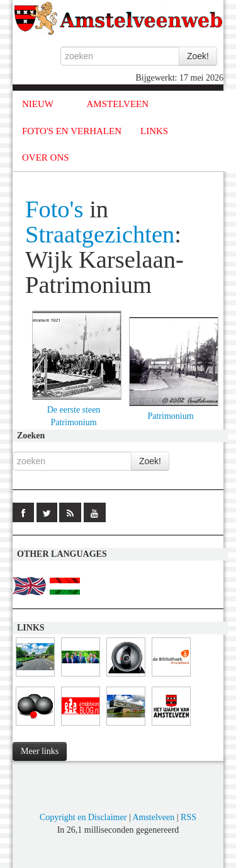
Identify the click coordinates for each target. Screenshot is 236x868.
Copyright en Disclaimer (83, 817)
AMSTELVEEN (117, 104)
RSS (188, 817)
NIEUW (38, 104)
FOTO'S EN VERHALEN (72, 131)
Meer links (40, 751)
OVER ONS (46, 157)
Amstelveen (153, 817)
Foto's (54, 209)
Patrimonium (170, 416)
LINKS (154, 131)
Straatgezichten (100, 234)
